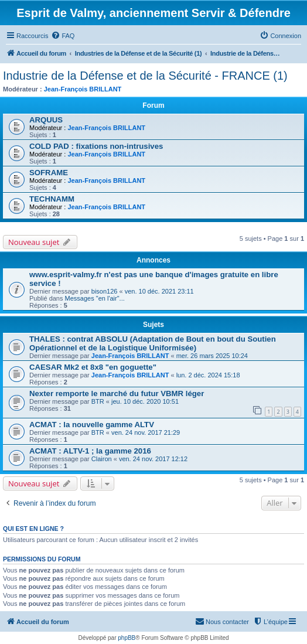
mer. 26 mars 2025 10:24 (212, 356)
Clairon (102, 459)
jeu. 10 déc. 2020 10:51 (145, 401)
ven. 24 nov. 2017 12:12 (153, 459)
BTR (98, 401)
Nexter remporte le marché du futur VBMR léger (117, 393)
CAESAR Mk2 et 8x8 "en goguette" (93, 367)
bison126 (105, 291)
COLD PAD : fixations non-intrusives (96, 146)
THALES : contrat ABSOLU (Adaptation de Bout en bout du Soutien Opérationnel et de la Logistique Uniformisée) (153, 343)
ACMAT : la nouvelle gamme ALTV (92, 425)
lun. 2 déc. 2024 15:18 (208, 375)
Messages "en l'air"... (95, 298)
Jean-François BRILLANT (83, 89)
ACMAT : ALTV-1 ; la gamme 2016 (90, 451)
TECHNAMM (52, 199)
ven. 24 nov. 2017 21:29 (146, 432)
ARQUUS (46, 120)
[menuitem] (63, 36)
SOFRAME (49, 173)
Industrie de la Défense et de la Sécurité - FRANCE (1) (145, 76)
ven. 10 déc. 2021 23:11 (159, 291)
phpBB (127, 638)
